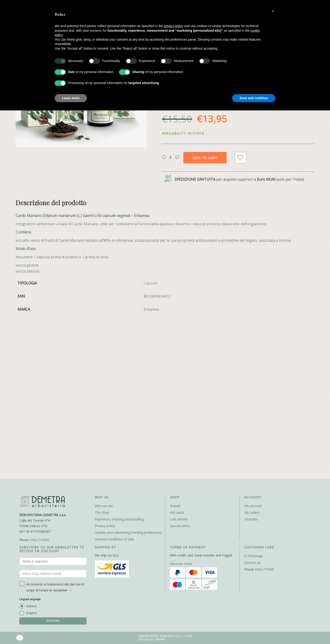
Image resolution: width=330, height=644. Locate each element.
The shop (102, 356)
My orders (252, 356)
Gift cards (177, 356)
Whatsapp (254, 400)
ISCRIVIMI (53, 465)
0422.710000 (39, 384)
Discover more (181, 408)
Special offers (180, 370)
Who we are (104, 350)
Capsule (151, 283)
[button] (273, 11)
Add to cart (205, 158)
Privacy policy (105, 370)
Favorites (251, 363)
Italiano (31, 450)
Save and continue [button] (254, 98)
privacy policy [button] (174, 26)
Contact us (252, 406)
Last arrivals (179, 363)
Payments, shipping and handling (119, 363)
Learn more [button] (71, 98)
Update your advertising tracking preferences (128, 376)
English (31, 457)
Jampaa (160, 484)
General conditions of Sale (114, 383)
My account (253, 350)
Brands (175, 350)
